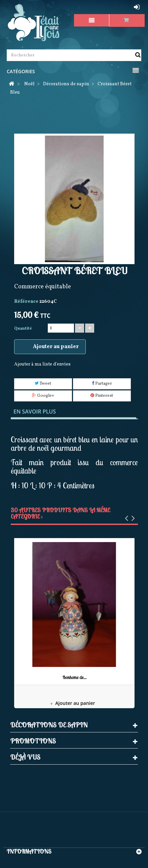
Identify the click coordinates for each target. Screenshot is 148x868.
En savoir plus (35, 412)
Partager (102, 384)
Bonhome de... (75, 677)
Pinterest (102, 396)
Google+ (43, 396)
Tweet (43, 384)
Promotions (33, 741)
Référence (26, 302)
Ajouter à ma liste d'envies (42, 364)
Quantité (23, 329)
